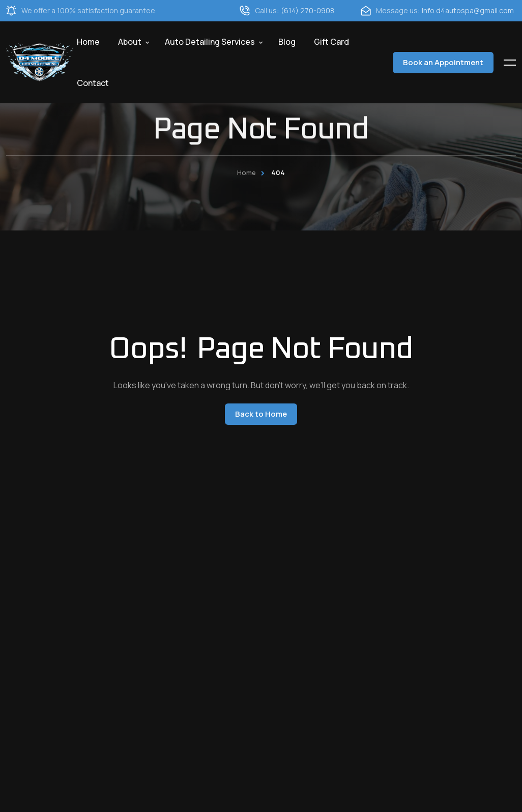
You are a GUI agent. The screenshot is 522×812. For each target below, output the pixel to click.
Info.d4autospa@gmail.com (468, 10)
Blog (287, 42)
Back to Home (261, 414)
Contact (93, 83)
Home (88, 42)
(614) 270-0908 (308, 10)
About (130, 42)
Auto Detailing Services (210, 42)
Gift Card (331, 42)
